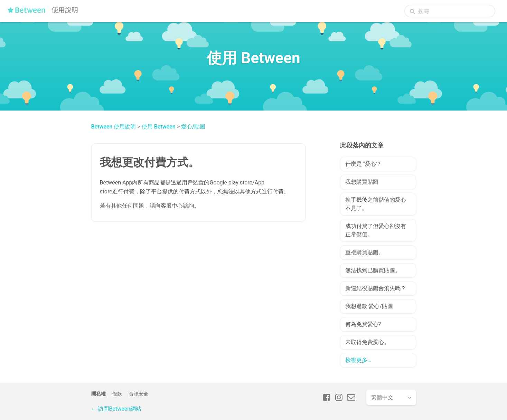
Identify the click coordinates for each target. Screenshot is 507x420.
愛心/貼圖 (193, 127)
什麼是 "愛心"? (363, 164)
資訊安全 (139, 394)
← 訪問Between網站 (116, 409)
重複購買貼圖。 (365, 252)
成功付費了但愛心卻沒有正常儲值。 (376, 230)
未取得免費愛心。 (367, 342)
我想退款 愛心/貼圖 (369, 306)
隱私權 (98, 394)
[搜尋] (450, 11)
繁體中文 (382, 397)
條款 (117, 394)
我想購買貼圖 (362, 182)
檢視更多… (358, 360)
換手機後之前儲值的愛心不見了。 (376, 204)
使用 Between (159, 127)
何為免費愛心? (363, 324)
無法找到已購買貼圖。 (373, 270)
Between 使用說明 (114, 127)
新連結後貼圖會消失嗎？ (376, 288)
